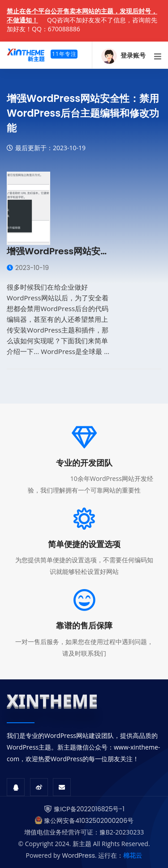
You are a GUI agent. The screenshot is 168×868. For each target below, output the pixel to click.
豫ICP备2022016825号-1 (89, 809)
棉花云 (133, 855)
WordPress (78, 855)
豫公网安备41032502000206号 (89, 821)
